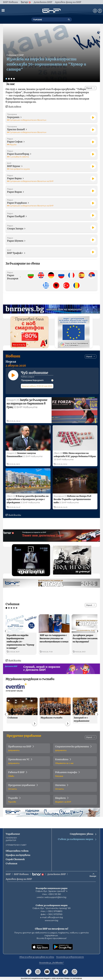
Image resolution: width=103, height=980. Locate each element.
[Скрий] (91, 88)
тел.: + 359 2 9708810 (51, 911)
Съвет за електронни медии (77, 839)
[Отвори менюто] (3, 10)
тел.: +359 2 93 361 (52, 894)
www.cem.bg (51, 920)
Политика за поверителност (70, 957)
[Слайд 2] (9, 79)
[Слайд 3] (11, 79)
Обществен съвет (17, 851)
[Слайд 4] (14, 79)
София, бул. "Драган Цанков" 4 (51, 891)
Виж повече (13, 106)
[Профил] (100, 11)
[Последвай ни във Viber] (74, 972)
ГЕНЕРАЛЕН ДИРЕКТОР (11, 839)
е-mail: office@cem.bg (51, 917)
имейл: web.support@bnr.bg (51, 897)
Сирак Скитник (15, 859)
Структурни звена (83, 834)
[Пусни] (93, 117)
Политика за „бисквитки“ (51, 963)
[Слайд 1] (6, 79)
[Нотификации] (95, 11)
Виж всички (13, 515)
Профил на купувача (18, 855)
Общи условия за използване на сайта (37, 957)
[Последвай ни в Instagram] (38, 972)
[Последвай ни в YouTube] (47, 972)
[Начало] (52, 11)
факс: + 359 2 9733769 (51, 914)
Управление (13, 834)
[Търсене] (69, 19)
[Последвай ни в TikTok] (65, 972)
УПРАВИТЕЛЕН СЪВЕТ (16, 845)
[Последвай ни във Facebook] (29, 972)
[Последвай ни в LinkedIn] (56, 972)
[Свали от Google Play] (63, 947)
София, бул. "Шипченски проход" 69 (51, 908)
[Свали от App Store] (40, 947)
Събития (11, 863)
